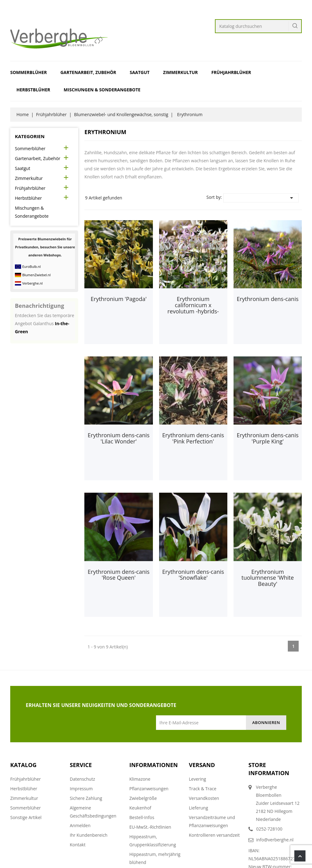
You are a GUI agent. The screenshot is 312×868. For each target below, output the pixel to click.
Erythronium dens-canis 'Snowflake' (193, 575)
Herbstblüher (33, 90)
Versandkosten (204, 798)
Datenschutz (82, 779)
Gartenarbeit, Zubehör (88, 72)
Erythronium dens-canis (267, 299)
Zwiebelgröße (143, 798)
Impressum (81, 789)
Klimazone (140, 779)
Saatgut (140, 72)
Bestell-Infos (142, 817)
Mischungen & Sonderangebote (102, 90)
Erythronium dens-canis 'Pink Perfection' (193, 438)
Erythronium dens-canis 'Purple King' (267, 438)
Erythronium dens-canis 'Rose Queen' (119, 575)
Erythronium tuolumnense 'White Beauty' (267, 578)
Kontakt (78, 845)
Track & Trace (203, 789)
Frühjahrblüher (231, 72)
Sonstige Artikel (26, 817)
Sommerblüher (29, 72)
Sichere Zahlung (86, 798)
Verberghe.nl (33, 283)
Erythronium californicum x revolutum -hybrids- (193, 305)
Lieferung (198, 808)
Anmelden (80, 825)
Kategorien (30, 136)
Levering (197, 779)
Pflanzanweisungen (149, 789)
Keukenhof (140, 808)
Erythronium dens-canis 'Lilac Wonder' (119, 438)
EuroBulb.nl (32, 266)
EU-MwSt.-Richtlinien (150, 827)
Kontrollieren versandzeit (214, 835)
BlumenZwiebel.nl (37, 275)
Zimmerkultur (181, 72)
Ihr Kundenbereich (89, 835)
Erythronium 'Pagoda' (118, 299)
